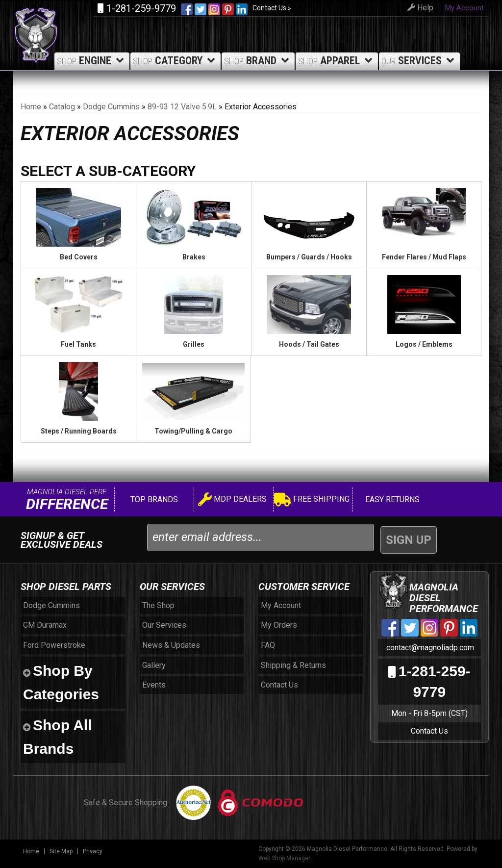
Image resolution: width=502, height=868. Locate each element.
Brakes (194, 257)
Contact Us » (272, 8)
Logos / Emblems (424, 344)
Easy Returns (391, 499)
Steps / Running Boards (79, 431)
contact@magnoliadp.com (429, 648)
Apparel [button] (337, 61)
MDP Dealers (232, 500)
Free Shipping (312, 500)
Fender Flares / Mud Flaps (424, 257)
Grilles (194, 344)
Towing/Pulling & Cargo (193, 431)
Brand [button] (258, 61)
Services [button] (419, 61)
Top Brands (153, 499)
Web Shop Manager (284, 858)
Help (419, 8)
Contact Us (429, 731)
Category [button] (176, 61)
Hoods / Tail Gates (309, 344)
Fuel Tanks (78, 344)
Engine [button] (92, 61)
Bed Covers (79, 257)
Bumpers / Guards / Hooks (309, 257)
